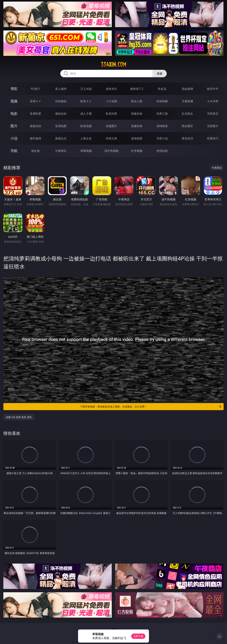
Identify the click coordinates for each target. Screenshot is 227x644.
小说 (14, 138)
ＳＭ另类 (213, 101)
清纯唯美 (162, 126)
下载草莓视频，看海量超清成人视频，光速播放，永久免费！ (151, 407)
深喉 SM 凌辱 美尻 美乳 (19, 417)
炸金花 (162, 89)
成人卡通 (86, 114)
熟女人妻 (137, 101)
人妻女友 (86, 138)
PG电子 (35, 89)
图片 (14, 126)
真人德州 (61, 89)
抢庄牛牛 (213, 89)
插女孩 (35, 151)
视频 (14, 101)
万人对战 (86, 89)
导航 (14, 151)
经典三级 (162, 114)
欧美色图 (86, 126)
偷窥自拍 (35, 126)
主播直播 (187, 101)
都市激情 (35, 138)
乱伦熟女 (187, 114)
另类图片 (213, 126)
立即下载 (138, 636)
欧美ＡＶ (86, 101)
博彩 (14, 89)
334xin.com (113, 64)
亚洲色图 (61, 126)
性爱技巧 (213, 138)
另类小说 (162, 138)
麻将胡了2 (137, 89)
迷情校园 (137, 138)
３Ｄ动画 (111, 101)
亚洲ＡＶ (35, 101)
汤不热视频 (111, 151)
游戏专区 (111, 89)
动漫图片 (111, 126)
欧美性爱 (111, 114)
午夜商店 (61, 151)
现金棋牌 (187, 89)
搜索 (160, 74)
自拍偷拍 (61, 101)
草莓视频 (86, 151)
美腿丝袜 (137, 126)
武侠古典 (111, 138)
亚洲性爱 (35, 114)
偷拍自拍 (61, 114)
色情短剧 (162, 151)
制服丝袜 (137, 114)
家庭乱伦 (61, 138)
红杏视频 (137, 151)
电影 (14, 113)
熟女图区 (187, 126)
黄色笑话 (187, 138)
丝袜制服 (162, 101)
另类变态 (213, 114)
